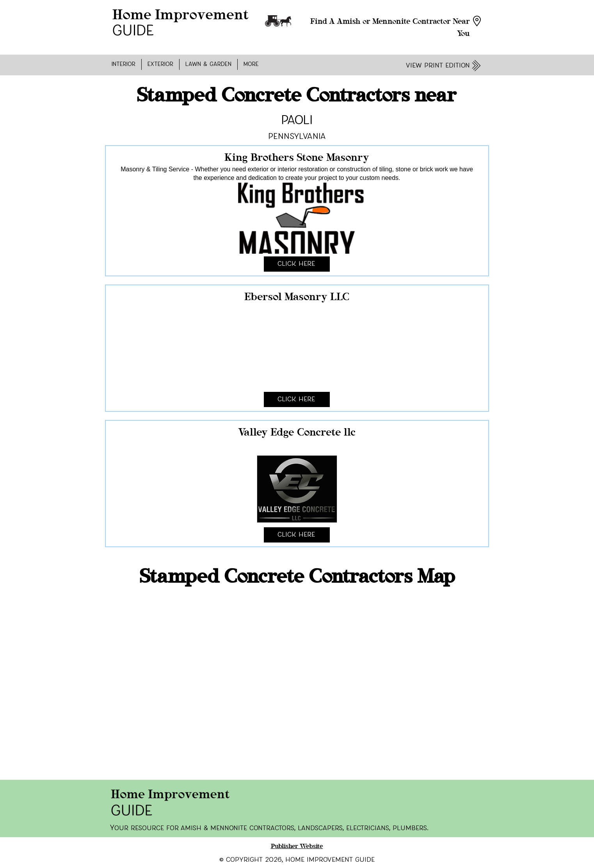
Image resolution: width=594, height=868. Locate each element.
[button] (124, 64)
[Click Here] (297, 264)
